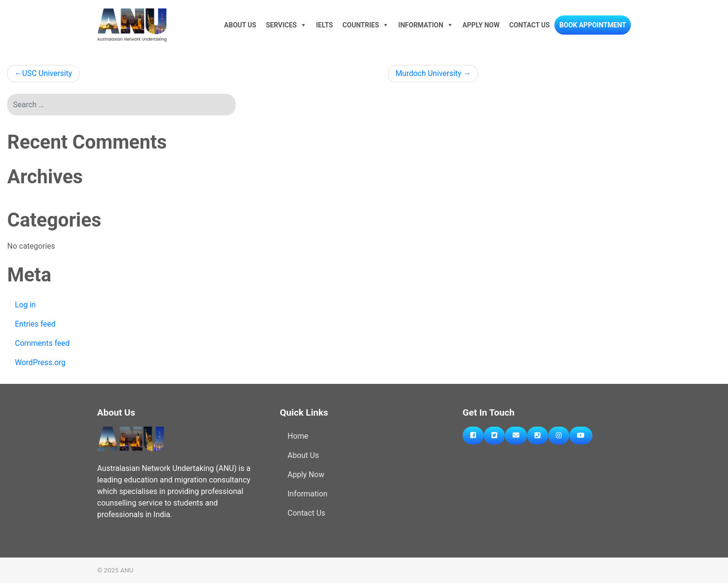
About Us (240, 25)
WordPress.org (40, 362)
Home (298, 436)
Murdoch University (428, 73)
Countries (361, 25)
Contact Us (529, 25)
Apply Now (481, 25)
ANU (127, 570)
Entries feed (35, 324)
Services (281, 25)
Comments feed (42, 343)
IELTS (324, 25)
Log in (25, 305)
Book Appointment (593, 25)
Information (421, 25)
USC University (47, 73)
